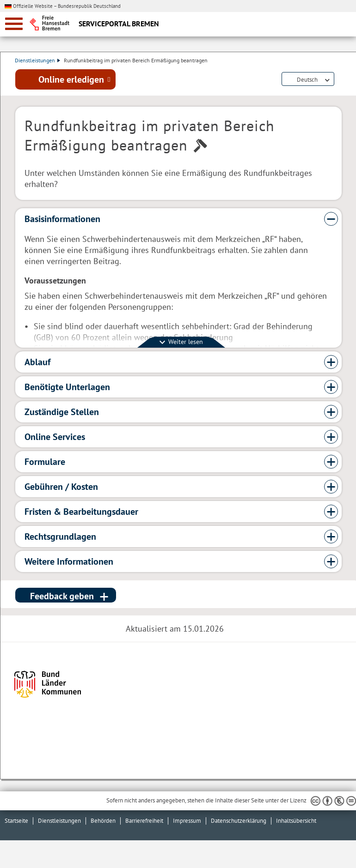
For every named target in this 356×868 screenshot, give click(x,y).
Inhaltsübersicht (296, 821)
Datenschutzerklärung (239, 821)
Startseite (16, 821)
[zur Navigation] (14, 24)
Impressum (187, 821)
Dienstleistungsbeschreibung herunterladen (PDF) (340, 80)
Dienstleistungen (38, 60)
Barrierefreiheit (144, 821)
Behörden (103, 821)
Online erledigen (71, 80)
